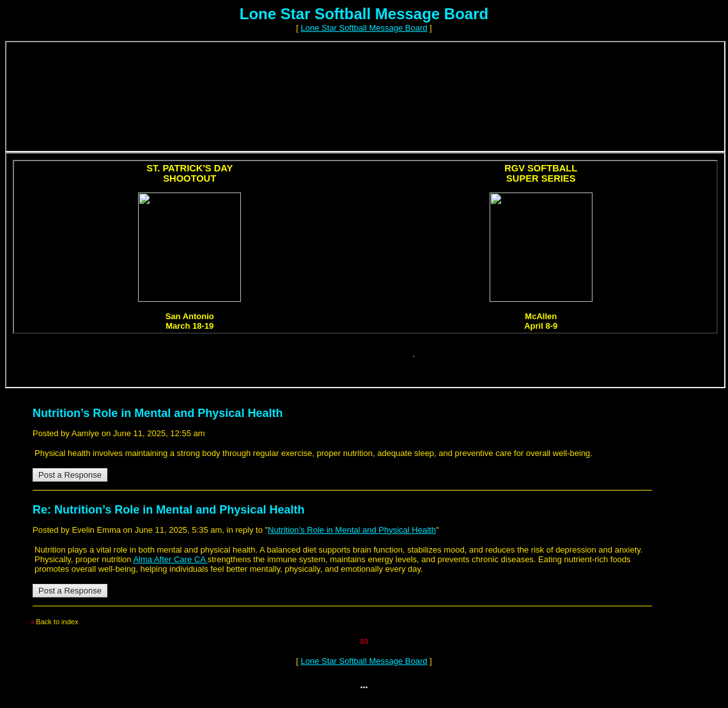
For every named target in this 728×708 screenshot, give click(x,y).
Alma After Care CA (170, 559)
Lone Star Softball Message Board (364, 28)
